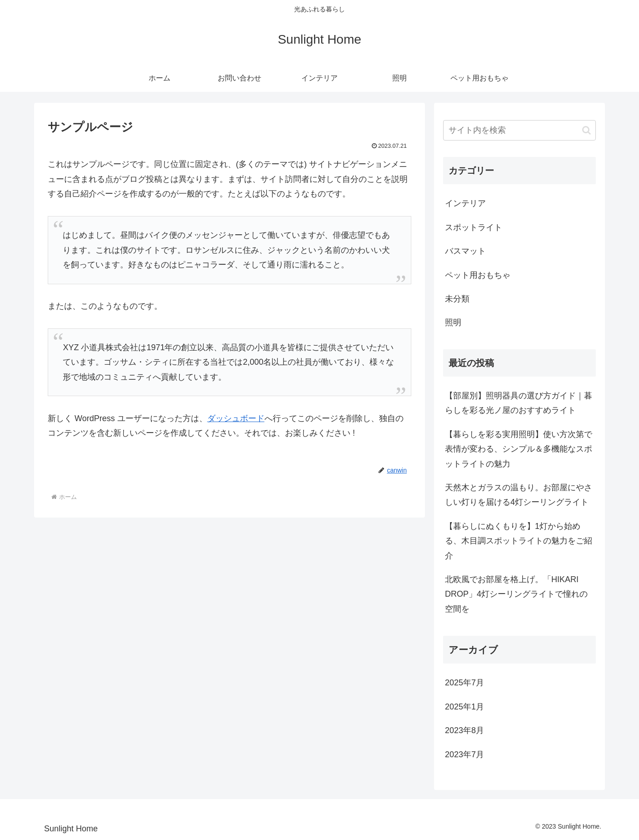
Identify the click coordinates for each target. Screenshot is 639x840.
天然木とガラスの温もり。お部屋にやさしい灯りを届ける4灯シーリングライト (519, 495)
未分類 (457, 299)
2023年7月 (464, 754)
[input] (519, 130)
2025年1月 (464, 707)
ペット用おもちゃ (478, 275)
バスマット (465, 251)
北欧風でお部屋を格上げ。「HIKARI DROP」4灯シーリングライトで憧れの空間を (516, 594)
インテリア (465, 203)
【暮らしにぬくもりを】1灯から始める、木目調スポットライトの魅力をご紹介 (519, 541)
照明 (453, 322)
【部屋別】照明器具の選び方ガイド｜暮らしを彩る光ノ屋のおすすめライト (519, 403)
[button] (587, 130)
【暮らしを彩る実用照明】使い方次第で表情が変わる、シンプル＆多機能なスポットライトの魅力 (519, 449)
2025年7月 (464, 683)
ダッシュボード (236, 418)
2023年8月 (464, 730)
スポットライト (474, 227)
